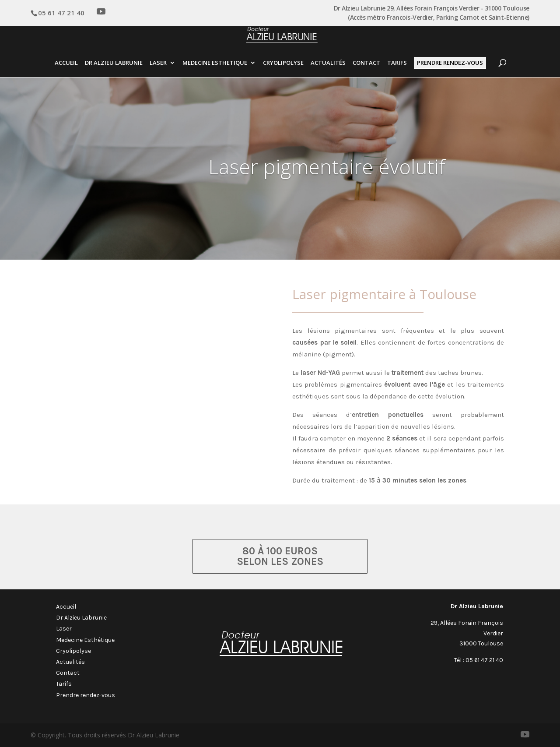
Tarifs (397, 63)
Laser (158, 63)
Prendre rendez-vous (86, 695)
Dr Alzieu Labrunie (114, 63)
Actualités (328, 63)
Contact (366, 63)
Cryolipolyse (283, 63)
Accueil (66, 63)
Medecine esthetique (215, 63)
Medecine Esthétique (85, 640)
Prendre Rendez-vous (450, 63)
